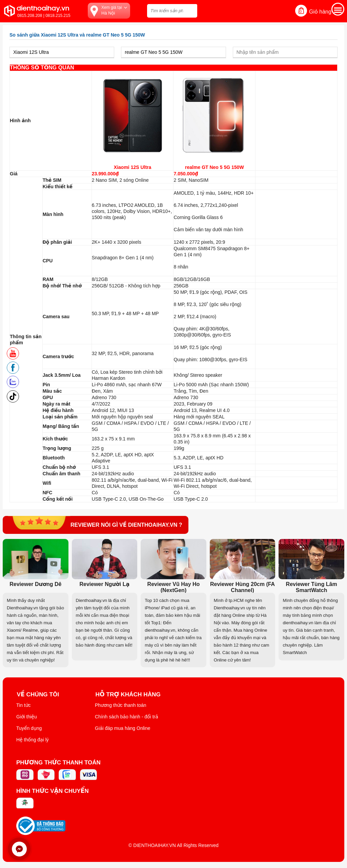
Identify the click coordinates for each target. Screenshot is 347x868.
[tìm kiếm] (190, 10)
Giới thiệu (27, 717)
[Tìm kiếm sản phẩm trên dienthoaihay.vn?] (172, 11)
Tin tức (24, 705)
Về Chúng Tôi (38, 694)
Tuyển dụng (29, 728)
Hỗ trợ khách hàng (129, 694)
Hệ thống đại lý (33, 740)
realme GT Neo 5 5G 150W (215, 167)
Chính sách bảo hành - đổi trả (127, 717)
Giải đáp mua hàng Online (123, 728)
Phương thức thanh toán (121, 705)
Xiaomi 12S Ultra (133, 167)
